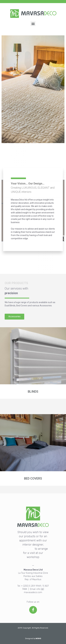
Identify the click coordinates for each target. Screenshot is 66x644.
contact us (26, 549)
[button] (33, 24)
